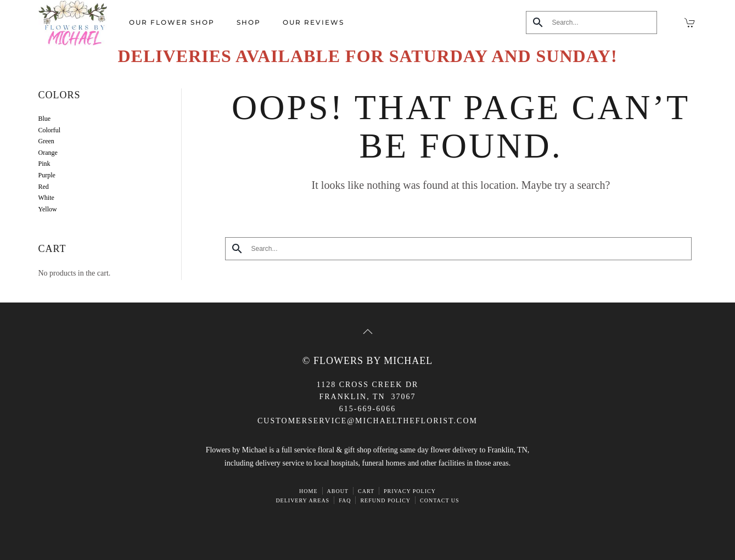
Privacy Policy (410, 491)
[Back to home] (73, 23)
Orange (48, 153)
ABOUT (338, 491)
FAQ (345, 500)
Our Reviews (313, 22)
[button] (368, 332)
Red (44, 187)
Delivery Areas (302, 500)
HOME (308, 491)
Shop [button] (249, 22)
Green (46, 141)
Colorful (50, 130)
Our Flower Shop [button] (172, 22)
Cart (366, 491)
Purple (47, 175)
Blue (45, 119)
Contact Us (440, 500)
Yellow (48, 209)
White (46, 198)
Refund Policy (385, 500)
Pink (44, 164)
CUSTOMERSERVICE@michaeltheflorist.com (367, 421)
